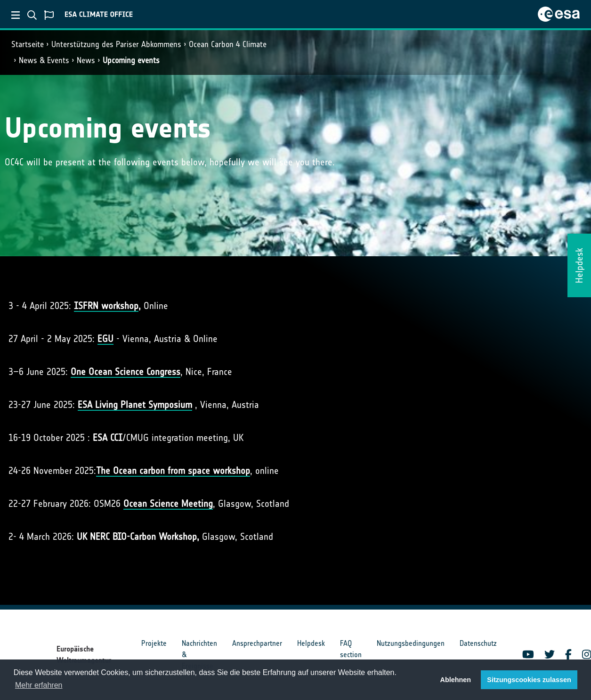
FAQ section (351, 649)
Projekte (154, 643)
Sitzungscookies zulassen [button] (529, 680)
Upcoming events (131, 60)
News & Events (44, 60)
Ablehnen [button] (456, 680)
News (86, 60)
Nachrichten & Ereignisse (199, 655)
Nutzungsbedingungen (411, 643)
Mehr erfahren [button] (39, 685)
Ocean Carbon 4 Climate (228, 44)
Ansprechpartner (257, 643)
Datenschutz (478, 643)
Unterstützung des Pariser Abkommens (116, 44)
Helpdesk (311, 643)
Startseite (28, 44)
